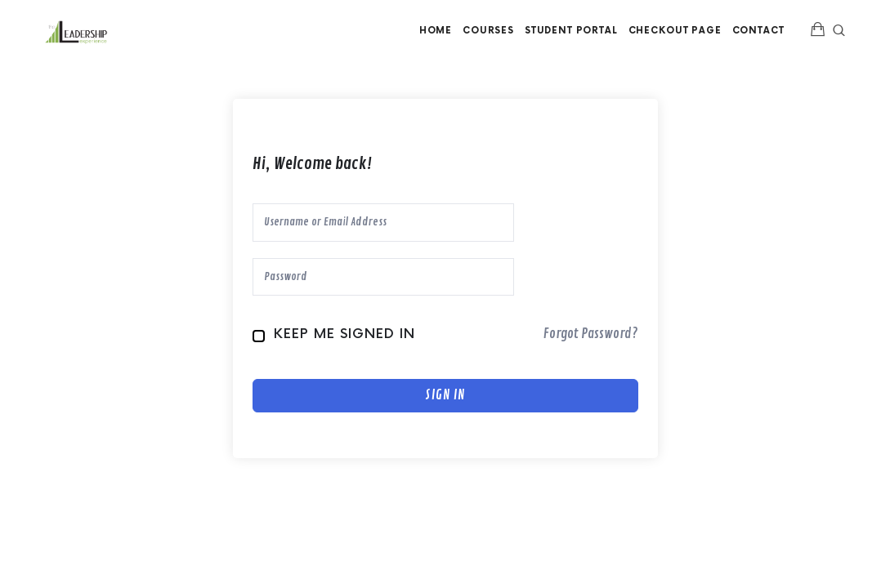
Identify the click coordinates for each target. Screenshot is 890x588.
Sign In (445, 395)
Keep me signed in (344, 334)
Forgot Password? (590, 334)
